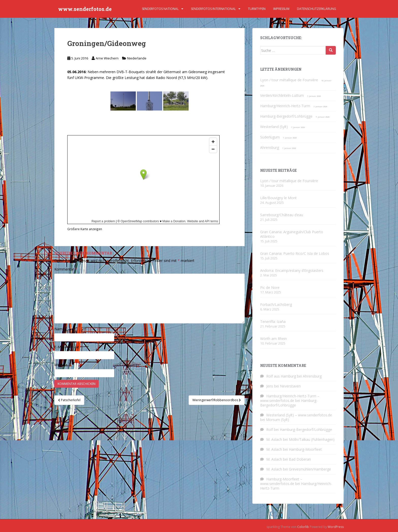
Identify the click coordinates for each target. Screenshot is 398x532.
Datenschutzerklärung (317, 9)
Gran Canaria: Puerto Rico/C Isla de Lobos (295, 253)
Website (61, 365)
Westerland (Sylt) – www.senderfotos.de (299, 415)
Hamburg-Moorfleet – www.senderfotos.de (281, 481)
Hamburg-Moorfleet (305, 449)
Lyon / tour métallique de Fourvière (289, 80)
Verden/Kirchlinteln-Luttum (282, 95)
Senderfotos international (213, 9)
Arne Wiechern (107, 58)
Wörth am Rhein (273, 339)
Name (61, 329)
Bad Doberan (300, 459)
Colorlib (303, 527)
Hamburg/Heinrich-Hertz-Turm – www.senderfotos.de (290, 398)
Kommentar (66, 269)
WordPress (336, 527)
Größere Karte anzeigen (85, 229)
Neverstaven (290, 386)
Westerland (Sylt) (274, 127)
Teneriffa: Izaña (273, 322)
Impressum (281, 9)
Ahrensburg (270, 147)
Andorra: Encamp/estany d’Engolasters (292, 270)
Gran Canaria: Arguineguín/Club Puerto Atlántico (292, 234)
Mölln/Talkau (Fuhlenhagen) (312, 439)
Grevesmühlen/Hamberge (310, 469)
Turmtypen (257, 9)
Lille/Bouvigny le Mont (278, 198)
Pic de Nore (270, 287)
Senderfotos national (160, 9)
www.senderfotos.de (85, 9)
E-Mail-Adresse (68, 347)
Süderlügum (270, 137)
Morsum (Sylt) (278, 420)
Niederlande (137, 58)
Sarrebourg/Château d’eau (282, 215)
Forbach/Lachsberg (276, 304)
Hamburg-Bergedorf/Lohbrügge (286, 116)
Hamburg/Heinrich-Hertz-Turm (285, 106)
